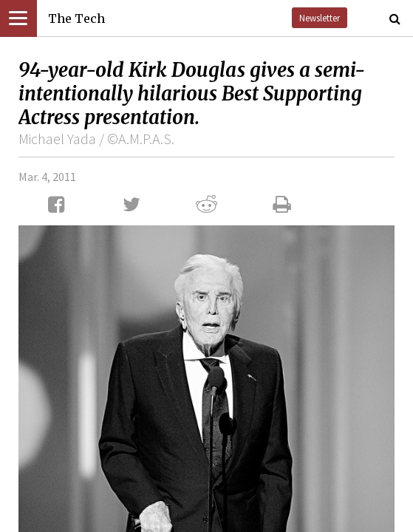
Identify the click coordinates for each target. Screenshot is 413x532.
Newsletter (320, 18)
